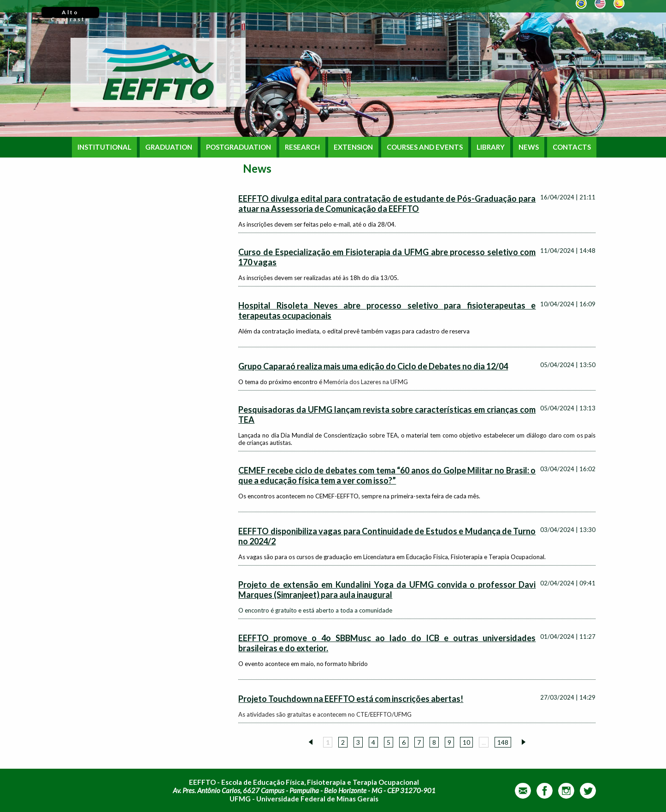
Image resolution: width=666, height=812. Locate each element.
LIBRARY (491, 147)
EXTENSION (353, 147)
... (484, 742)
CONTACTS (572, 147)
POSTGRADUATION (239, 147)
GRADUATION (169, 147)
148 (503, 742)
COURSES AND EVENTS (425, 147)
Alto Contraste (70, 13)
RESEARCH (302, 147)
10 (466, 742)
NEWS (529, 147)
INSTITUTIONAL (104, 147)
